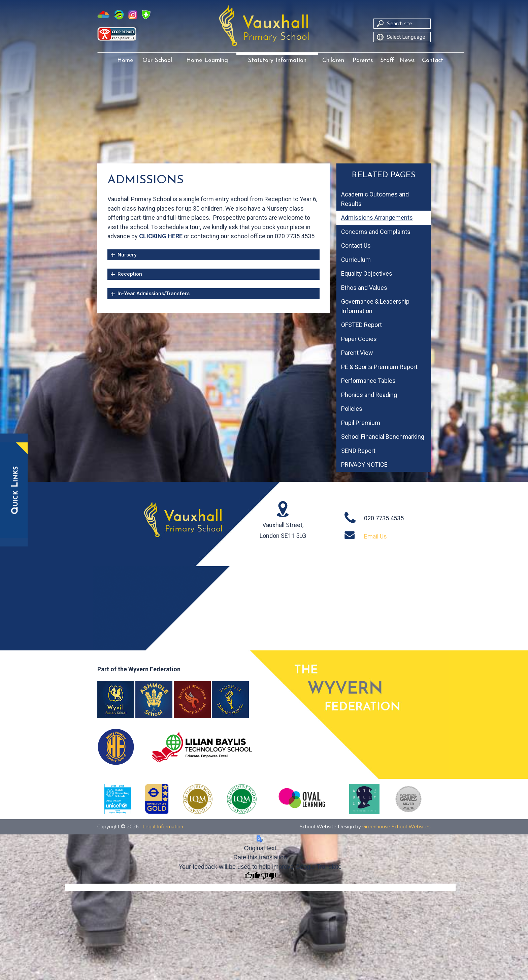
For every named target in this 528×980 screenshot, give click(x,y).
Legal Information (163, 827)
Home (125, 60)
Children (333, 60)
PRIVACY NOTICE (364, 465)
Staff (387, 60)
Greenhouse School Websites (397, 827)
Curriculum (356, 260)
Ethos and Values (364, 288)
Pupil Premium (361, 423)
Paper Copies (359, 339)
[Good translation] (252, 876)
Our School (157, 60)
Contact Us (356, 246)
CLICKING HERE (161, 236)
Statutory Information (277, 60)
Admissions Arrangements (377, 218)
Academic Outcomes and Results (375, 199)
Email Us (375, 536)
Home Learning (207, 60)
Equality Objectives (367, 273)
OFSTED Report (361, 325)
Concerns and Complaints (376, 232)
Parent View (357, 353)
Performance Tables (368, 381)
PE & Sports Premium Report (379, 367)
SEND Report (358, 451)
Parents (363, 60)
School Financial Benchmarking (383, 437)
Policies (352, 409)
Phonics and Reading (369, 395)
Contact (433, 60)
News (407, 60)
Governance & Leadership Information (375, 306)
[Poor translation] (268, 876)
